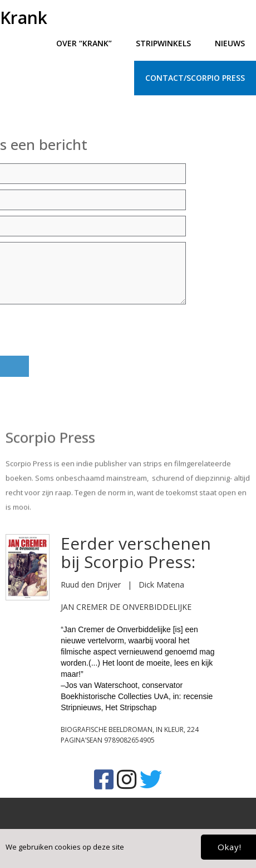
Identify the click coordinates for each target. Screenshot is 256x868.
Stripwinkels (163, 43)
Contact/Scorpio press (195, 78)
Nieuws (230, 43)
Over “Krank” (84, 43)
